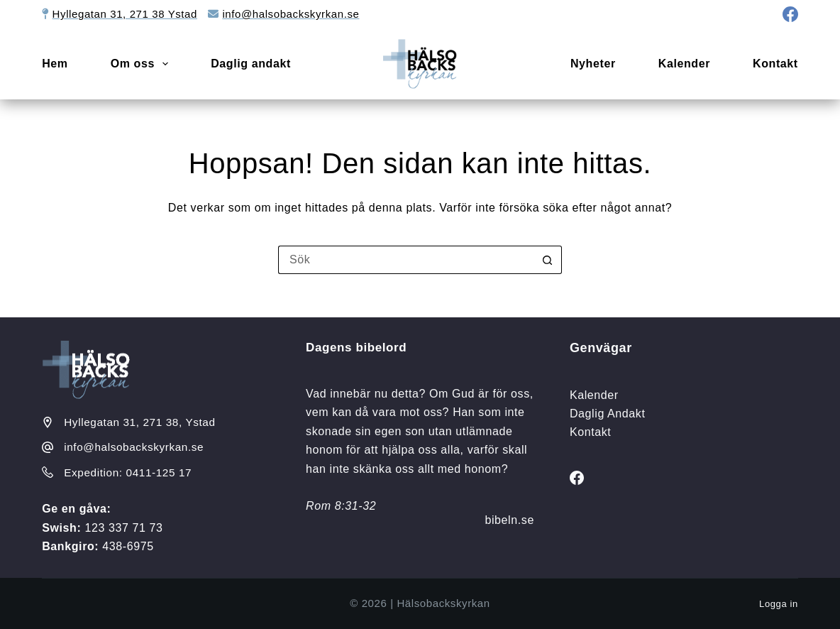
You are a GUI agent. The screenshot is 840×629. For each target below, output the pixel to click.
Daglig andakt (251, 64)
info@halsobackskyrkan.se (291, 14)
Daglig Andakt (608, 414)
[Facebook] (790, 14)
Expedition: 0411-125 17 (128, 472)
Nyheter (593, 64)
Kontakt (775, 64)
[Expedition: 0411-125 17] (48, 472)
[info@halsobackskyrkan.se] (48, 447)
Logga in (779, 604)
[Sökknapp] (548, 260)
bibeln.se (509, 520)
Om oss (142, 64)
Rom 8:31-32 (341, 506)
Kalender (684, 64)
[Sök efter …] (406, 260)
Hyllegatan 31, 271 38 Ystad (125, 14)
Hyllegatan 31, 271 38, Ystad (139, 422)
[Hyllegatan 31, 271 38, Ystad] (48, 422)
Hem (55, 64)
